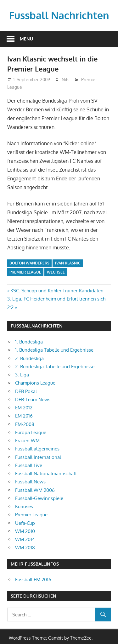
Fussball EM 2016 (33, 580)
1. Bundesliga (29, 342)
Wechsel (56, 272)
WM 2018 (25, 548)
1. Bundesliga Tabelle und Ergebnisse (54, 350)
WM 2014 (25, 539)
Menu (26, 39)
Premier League (25, 272)
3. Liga (22, 375)
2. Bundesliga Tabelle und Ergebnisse (55, 367)
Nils (66, 80)
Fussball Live (29, 465)
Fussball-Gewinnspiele (39, 498)
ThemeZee (81, 638)
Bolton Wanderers (29, 263)
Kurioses (24, 506)
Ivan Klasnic (68, 263)
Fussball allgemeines (37, 449)
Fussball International (38, 457)
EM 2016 (24, 416)
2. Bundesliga (29, 358)
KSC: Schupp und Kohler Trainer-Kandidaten (57, 291)
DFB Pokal (26, 391)
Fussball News (30, 482)
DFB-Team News (33, 399)
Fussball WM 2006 (35, 490)
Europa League (31, 432)
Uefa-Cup (25, 523)
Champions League (35, 383)
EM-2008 (25, 424)
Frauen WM (27, 441)
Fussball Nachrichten (59, 15)
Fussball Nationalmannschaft (46, 474)
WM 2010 (25, 531)
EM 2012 (24, 408)
